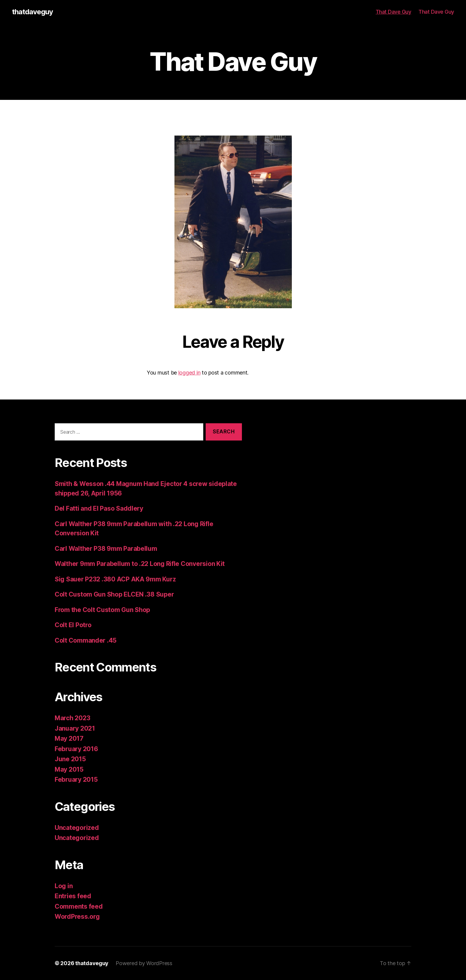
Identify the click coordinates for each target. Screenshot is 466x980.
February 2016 (76, 749)
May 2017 (69, 738)
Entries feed (73, 896)
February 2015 (76, 780)
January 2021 (75, 728)
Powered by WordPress (144, 963)
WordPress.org (77, 917)
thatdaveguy (32, 12)
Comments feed (79, 906)
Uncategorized (77, 828)
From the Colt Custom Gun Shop (102, 610)
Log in (64, 886)
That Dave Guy (393, 12)
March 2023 (72, 718)
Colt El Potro (73, 625)
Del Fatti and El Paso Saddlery (99, 508)
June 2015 (70, 759)
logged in (189, 373)
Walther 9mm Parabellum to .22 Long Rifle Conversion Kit (140, 564)
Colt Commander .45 (86, 640)
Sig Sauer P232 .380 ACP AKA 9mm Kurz (115, 579)
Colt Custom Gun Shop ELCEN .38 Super (114, 594)
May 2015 (69, 769)
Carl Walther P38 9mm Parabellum (106, 549)
